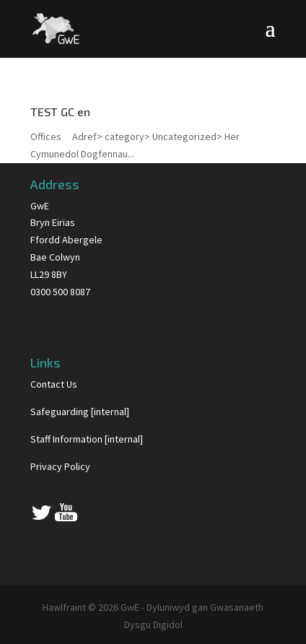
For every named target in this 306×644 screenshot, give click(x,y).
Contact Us (54, 384)
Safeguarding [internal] (80, 412)
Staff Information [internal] (87, 439)
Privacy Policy (60, 466)
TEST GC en (60, 112)
